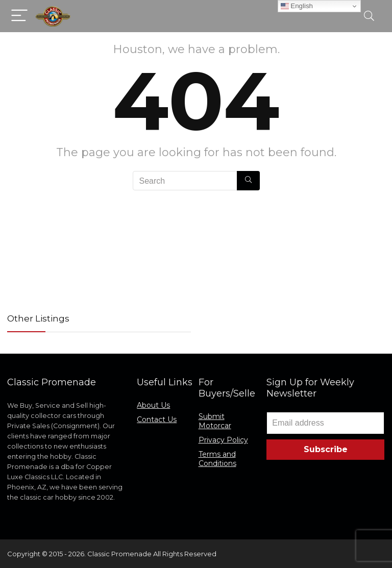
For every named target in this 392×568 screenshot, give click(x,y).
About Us (153, 405)
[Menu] (19, 16)
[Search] (369, 16)
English (297, 6)
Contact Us (157, 419)
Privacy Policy (223, 440)
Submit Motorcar (215, 421)
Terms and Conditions (217, 459)
